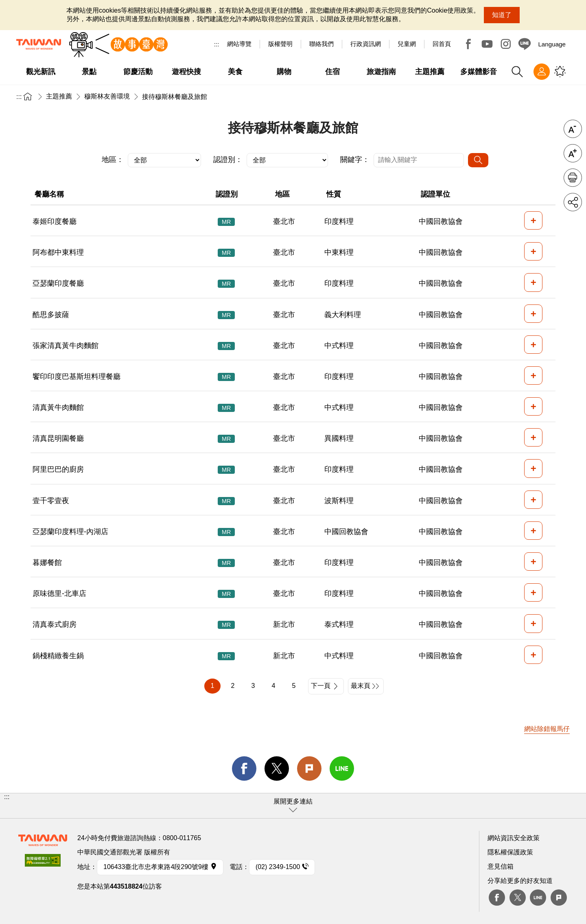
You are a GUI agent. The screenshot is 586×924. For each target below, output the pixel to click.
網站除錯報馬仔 (547, 729)
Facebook (468, 44)
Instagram (506, 44)
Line (538, 898)
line (342, 769)
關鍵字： (355, 160)
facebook (244, 769)
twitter (277, 769)
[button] (293, 806)
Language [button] (552, 44)
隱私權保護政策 (510, 852)
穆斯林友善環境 (107, 96)
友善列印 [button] (573, 178)
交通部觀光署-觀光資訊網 (39, 44)
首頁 (28, 96)
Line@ (525, 44)
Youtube (487, 44)
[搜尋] (478, 160)
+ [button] (534, 220)
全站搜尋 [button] (517, 72)
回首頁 (442, 44)
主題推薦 (59, 96)
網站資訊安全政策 (514, 838)
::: (217, 44)
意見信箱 (501, 866)
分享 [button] (573, 202)
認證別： (228, 160)
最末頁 (361, 686)
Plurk (309, 769)
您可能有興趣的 (560, 72)
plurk (559, 898)
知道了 (502, 15)
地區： (113, 160)
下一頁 (321, 686)
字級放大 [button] (573, 153)
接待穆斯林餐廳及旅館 (175, 97)
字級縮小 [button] (573, 129)
